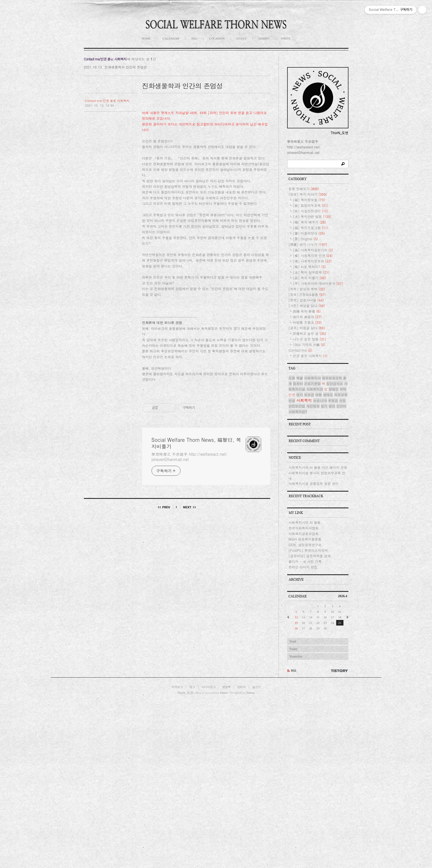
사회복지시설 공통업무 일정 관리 (314, 483)
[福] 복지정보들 (309, 200)
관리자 (241, 687)
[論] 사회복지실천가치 (313, 250)
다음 (188, 507)
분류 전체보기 (304, 189)
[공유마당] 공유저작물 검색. (310, 556)
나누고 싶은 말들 (310, 339)
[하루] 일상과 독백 (307, 289)
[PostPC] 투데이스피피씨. (309, 550)
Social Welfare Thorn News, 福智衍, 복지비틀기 (196, 443)
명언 (332, 406)
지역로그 (177, 687)
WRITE (286, 38)
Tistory (251, 693)
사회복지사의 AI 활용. (305, 522)
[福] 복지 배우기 (310, 222)
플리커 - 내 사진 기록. (306, 561)
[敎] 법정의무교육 (311, 205)
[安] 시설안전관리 (311, 211)
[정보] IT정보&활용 (307, 294)
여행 (319, 395)
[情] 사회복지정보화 (312, 261)
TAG (194, 38)
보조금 (309, 395)
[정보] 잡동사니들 (306, 300)
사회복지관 (315, 389)
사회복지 (304, 400)
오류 (292, 378)
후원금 (333, 400)
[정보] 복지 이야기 (308, 194)
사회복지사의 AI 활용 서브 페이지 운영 (318, 467)
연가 (300, 395)
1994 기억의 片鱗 (309, 344)
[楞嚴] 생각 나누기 (308, 244)
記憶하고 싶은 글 (310, 333)
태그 (192, 687)
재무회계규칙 (332, 378)
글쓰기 (256, 687)
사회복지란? (298, 412)
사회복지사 (313, 378)
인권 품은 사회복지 (310, 356)
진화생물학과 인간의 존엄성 (126, 67)
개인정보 (313, 406)
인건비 (341, 406)
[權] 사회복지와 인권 (313, 255)
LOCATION (217, 38)
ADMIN (264, 38)
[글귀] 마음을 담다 (307, 328)
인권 (292, 395)
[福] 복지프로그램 (311, 228)
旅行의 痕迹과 (307, 317)
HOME (146, 38)
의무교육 (341, 395)
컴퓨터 (298, 383)
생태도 (328, 395)
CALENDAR (171, 38)
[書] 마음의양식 (309, 233)
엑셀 (300, 378)
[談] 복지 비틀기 (310, 278)
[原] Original (306, 239)
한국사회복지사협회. (304, 528)
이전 (166, 507)
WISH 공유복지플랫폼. (306, 539)
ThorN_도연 (185, 693)
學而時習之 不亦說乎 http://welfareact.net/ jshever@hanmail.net (189, 457)
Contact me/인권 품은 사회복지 (107, 101)
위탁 (343, 389)
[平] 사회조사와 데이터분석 (318, 283)
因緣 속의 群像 (307, 311)
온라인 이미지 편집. (304, 567)
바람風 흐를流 (307, 322)
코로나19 (320, 400)
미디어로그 (209, 687)
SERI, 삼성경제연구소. (306, 545)
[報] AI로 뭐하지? (309, 267)
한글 (292, 400)
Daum (224, 693)
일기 (324, 406)
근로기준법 (313, 383)
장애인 (334, 389)
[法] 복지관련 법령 (312, 216)
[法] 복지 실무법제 (311, 272)
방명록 (226, 687)
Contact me (301, 350)
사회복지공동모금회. (304, 534)
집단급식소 (335, 383)
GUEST (241, 38)
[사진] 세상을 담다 (307, 306)
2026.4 (343, 596)
